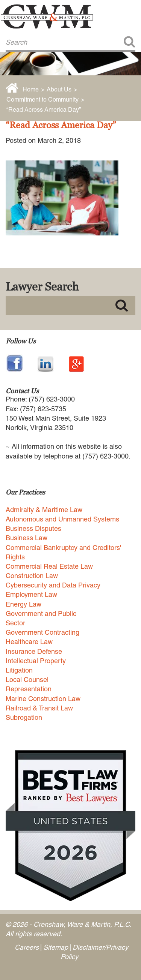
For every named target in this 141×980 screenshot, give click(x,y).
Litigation (19, 670)
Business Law (27, 538)
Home (31, 89)
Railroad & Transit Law (39, 708)
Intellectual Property (36, 661)
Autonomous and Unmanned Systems (62, 519)
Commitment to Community (42, 100)
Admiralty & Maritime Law (44, 510)
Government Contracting (42, 632)
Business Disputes (33, 528)
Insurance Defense (34, 651)
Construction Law (32, 576)
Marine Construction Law (43, 699)
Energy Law (23, 604)
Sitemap (56, 947)
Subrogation (24, 717)
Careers (27, 947)
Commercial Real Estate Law (49, 566)
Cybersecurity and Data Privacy (53, 585)
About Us (59, 89)
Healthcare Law (29, 642)
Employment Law (31, 594)
